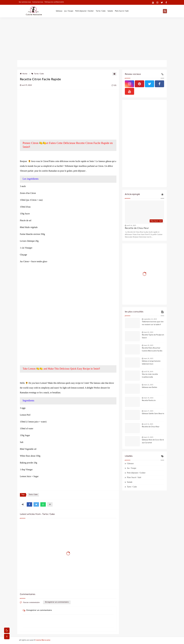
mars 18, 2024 (149, 398)
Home (24, 74)
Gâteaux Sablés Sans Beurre (153, 414)
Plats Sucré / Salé (122, 11)
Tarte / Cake (101, 11)
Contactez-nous (38, 2)
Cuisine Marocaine (43, 640)
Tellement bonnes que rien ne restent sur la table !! (153, 323)
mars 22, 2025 (149, 385)
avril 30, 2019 (148, 372)
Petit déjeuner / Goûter (85, 11)
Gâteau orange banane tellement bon (151, 363)
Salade (110, 11)
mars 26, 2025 (149, 358)
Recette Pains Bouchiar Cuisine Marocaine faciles (152, 350)
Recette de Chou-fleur (137, 228)
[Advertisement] (92, 39)
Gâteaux (59, 11)
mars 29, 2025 (149, 345)
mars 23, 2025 (149, 437)
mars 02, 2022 (149, 332)
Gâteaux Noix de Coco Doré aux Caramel (153, 441)
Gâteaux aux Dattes (150, 388)
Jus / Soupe (69, 11)
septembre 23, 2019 (150, 319)
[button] (29, 504)
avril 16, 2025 (131, 225)
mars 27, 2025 (149, 411)
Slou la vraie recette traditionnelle (150, 376)
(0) (114, 86)
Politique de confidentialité (54, 2)
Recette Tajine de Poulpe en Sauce (153, 336)
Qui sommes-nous (25, 2)
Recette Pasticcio (149, 401)
